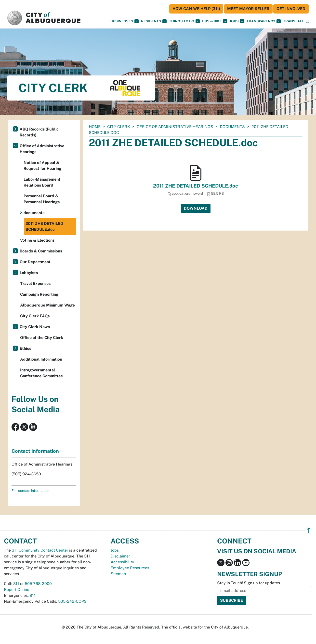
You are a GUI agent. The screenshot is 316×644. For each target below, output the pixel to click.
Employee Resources (130, 568)
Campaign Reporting (39, 294)
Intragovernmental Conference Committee (41, 373)
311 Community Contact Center (40, 550)
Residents (154, 21)
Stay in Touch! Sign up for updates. (249, 583)
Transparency (264, 21)
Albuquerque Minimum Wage (47, 305)
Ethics (25, 348)
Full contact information (30, 491)
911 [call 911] (33, 595)
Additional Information (41, 359)
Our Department (35, 262)
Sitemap (118, 574)
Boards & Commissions (41, 251)
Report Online (17, 590)
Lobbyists (29, 273)
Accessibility (122, 562)
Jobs (237, 21)
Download (196, 208)
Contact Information (35, 451)
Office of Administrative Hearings (175, 127)
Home (95, 127)
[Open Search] (308, 21)
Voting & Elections (37, 240)
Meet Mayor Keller (248, 9)
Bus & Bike (215, 21)
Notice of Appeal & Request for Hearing (42, 166)
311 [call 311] (16, 584)
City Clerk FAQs (35, 316)
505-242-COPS (72, 601)
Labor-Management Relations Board (42, 182)
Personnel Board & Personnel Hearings (42, 199)
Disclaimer (120, 556)
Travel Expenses (35, 284)
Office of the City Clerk (42, 338)
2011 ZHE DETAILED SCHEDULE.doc (196, 186)
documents (232, 127)
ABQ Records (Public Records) (39, 132)
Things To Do (184, 21)
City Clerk (119, 127)
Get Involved (291, 9)
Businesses (125, 21)
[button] (294, 21)
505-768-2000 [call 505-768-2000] (38, 584)
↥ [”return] (309, 531)
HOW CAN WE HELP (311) (196, 9)
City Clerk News (35, 327)
